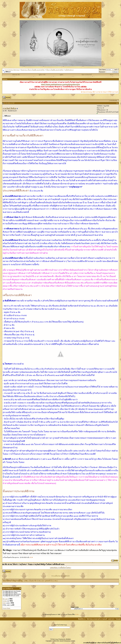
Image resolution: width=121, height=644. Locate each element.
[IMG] (4, 603)
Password (102, 72)
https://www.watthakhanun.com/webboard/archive (60, 84)
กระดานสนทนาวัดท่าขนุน (12, 70)
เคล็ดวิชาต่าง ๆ (69, 70)
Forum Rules (6, 608)
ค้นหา (112, 75)
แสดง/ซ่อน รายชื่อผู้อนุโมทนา (60, 568)
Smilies (5, 601)
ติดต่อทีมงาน (82, 619)
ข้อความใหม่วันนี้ (87, 75)
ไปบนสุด (118, 619)
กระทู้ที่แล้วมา (57, 576)
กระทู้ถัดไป (65, 576)
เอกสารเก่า (111, 619)
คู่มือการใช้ (42, 75)
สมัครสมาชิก (16, 75)
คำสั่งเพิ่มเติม (113, 101)
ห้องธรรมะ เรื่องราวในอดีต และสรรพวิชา (33, 70)
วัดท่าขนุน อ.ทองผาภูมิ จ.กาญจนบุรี (97, 619)
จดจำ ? (116, 70)
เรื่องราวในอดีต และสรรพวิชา (55, 70)
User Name (102, 70)
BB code (5, 599)
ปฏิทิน (61, 75)
